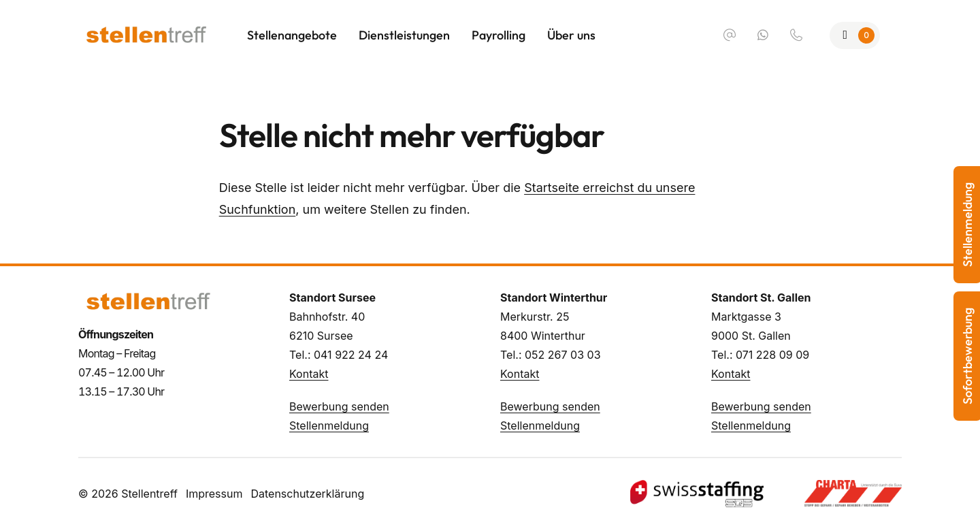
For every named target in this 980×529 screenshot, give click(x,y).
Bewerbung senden (339, 406)
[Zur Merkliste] (855, 35)
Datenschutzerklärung (307, 494)
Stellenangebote (292, 35)
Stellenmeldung (329, 426)
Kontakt (309, 374)
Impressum (214, 494)
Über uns (571, 35)
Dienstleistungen (404, 35)
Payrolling (499, 35)
